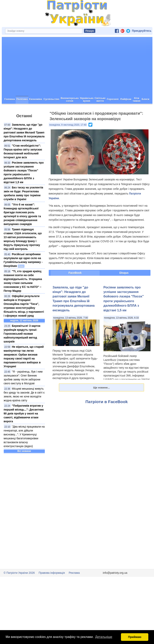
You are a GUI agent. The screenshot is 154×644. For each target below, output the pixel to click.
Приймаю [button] (135, 637)
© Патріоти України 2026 (19, 587)
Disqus (124, 287)
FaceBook (75, 287)
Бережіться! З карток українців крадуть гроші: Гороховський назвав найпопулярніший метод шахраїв (22, 348)
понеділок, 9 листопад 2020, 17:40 (68, 139)
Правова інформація (52, 587)
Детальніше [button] (104, 637)
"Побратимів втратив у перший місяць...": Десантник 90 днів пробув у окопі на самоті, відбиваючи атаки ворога (24, 427)
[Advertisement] (77, 80)
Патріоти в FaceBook (107, 416)
